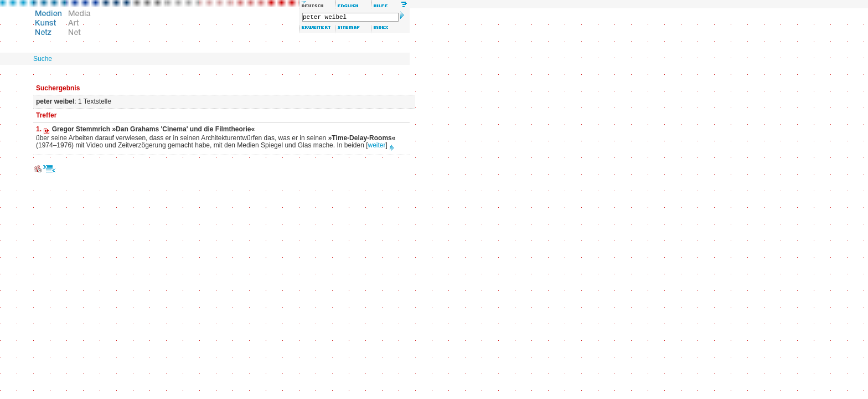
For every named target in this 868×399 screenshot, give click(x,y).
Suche (43, 59)
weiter (377, 145)
